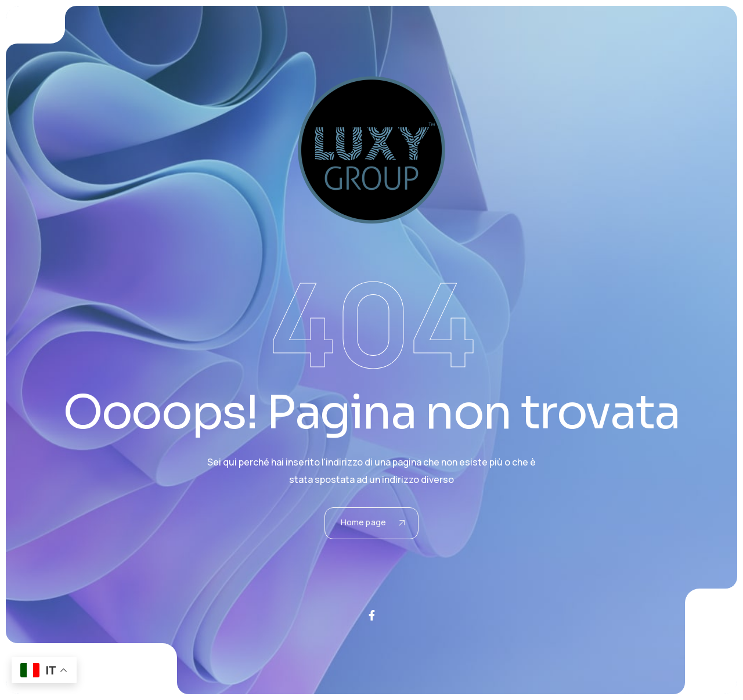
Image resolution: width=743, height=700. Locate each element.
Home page (373, 522)
